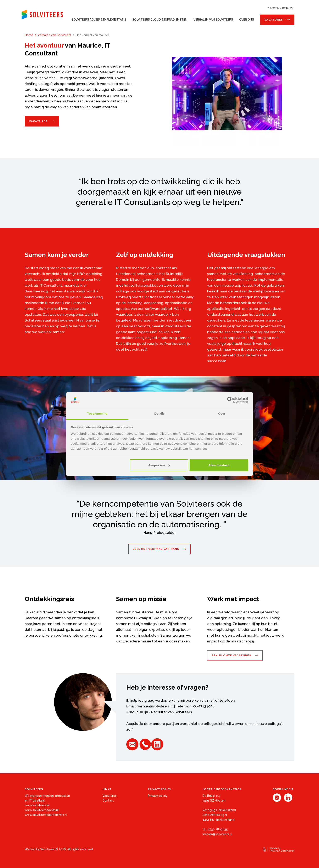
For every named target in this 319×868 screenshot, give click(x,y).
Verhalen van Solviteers (213, 20)
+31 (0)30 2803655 (215, 829)
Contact (108, 800)
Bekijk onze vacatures (231, 655)
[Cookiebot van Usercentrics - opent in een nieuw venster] (230, 400)
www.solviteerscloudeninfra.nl (46, 815)
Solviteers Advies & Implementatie (99, 20)
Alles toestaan (219, 465)
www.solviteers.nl (37, 805)
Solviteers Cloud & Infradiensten (160, 20)
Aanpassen (159, 465)
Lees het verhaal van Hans (156, 549)
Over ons (247, 20)
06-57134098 (204, 706)
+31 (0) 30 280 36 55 (280, 8)
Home (29, 35)
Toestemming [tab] (97, 413)
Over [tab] (222, 413)
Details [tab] (159, 413)
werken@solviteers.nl (155, 706)
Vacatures (274, 20)
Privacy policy (158, 796)
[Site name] (42, 15)
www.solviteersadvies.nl (42, 810)
